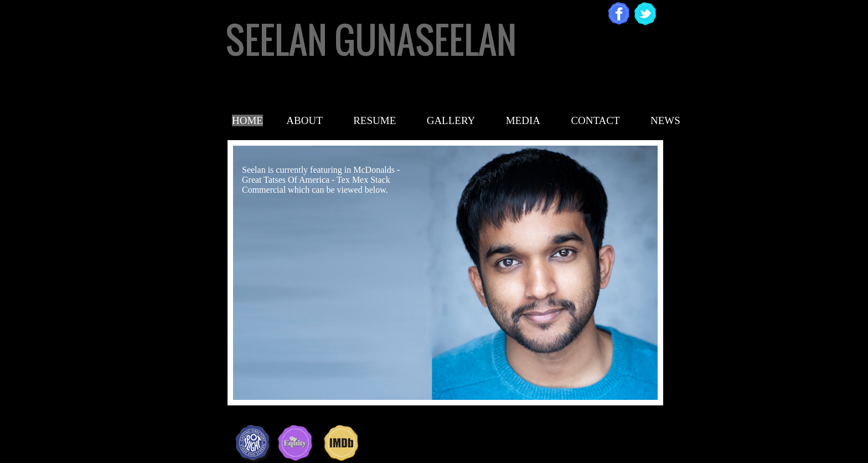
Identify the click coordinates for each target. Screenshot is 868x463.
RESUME (374, 120)
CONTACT (595, 120)
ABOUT (304, 120)
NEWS (665, 120)
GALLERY (451, 120)
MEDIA (523, 120)
